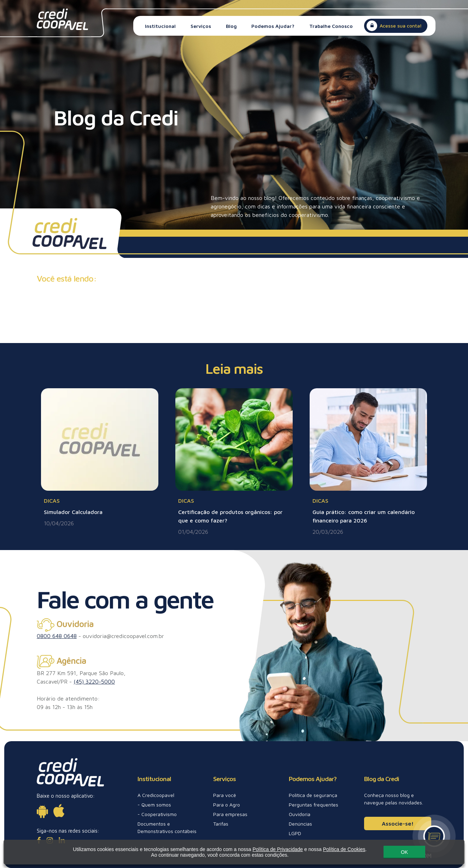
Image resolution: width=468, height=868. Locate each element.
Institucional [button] (160, 26)
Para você (225, 795)
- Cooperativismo (157, 814)
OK (389, 853)
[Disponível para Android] (42, 811)
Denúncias (300, 824)
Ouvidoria (300, 814)
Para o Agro (227, 805)
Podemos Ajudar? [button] (273, 26)
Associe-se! (398, 823)
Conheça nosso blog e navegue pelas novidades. (394, 799)
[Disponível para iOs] (59, 811)
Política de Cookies (329, 850)
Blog (231, 26)
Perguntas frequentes (314, 805)
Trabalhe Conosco (331, 26)
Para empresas (230, 814)
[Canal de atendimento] (434, 836)
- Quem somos (154, 805)
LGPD (295, 833)
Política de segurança (313, 795)
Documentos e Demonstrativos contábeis (167, 827)
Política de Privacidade (263, 850)
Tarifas (221, 824)
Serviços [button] (201, 26)
